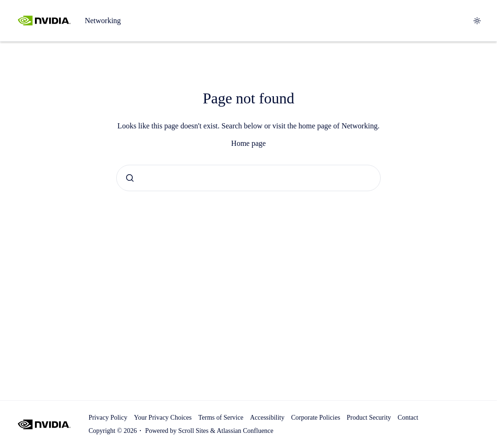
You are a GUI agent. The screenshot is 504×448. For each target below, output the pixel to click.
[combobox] (248, 178)
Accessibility (267, 418)
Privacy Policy (108, 418)
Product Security (369, 418)
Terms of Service (221, 418)
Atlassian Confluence (245, 431)
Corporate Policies (316, 418)
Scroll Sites (193, 431)
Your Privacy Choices (162, 418)
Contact (408, 418)
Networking (103, 21)
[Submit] (130, 178)
